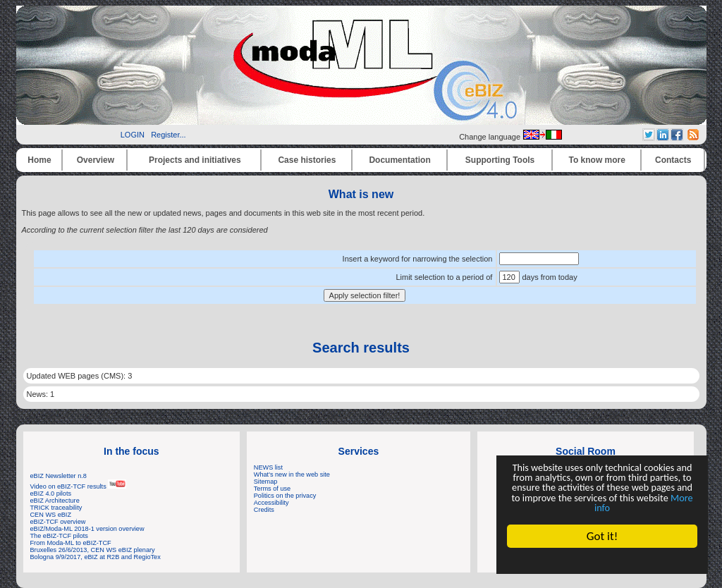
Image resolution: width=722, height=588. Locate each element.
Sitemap (266, 482)
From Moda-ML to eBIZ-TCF (71, 543)
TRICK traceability (56, 508)
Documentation (399, 160)
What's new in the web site (292, 474)
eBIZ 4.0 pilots (51, 494)
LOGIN (133, 135)
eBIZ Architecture (55, 501)
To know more (597, 160)
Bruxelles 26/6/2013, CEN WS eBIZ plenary (93, 550)
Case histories (307, 160)
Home (39, 160)
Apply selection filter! (365, 295)
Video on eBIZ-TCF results (79, 486)
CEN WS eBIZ (51, 515)
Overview (96, 160)
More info (604, 507)
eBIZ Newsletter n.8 (59, 476)
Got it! (604, 536)
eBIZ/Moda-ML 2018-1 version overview (87, 529)
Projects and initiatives (195, 160)
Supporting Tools (500, 160)
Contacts (673, 160)
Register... (169, 135)
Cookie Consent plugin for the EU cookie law (604, 561)
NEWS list (268, 467)
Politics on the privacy (285, 496)
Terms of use (272, 489)
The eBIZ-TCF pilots (59, 536)
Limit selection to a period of (444, 277)
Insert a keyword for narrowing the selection (418, 259)
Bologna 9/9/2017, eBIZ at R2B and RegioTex (96, 557)
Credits (264, 510)
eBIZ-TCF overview (58, 522)
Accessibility (271, 503)
